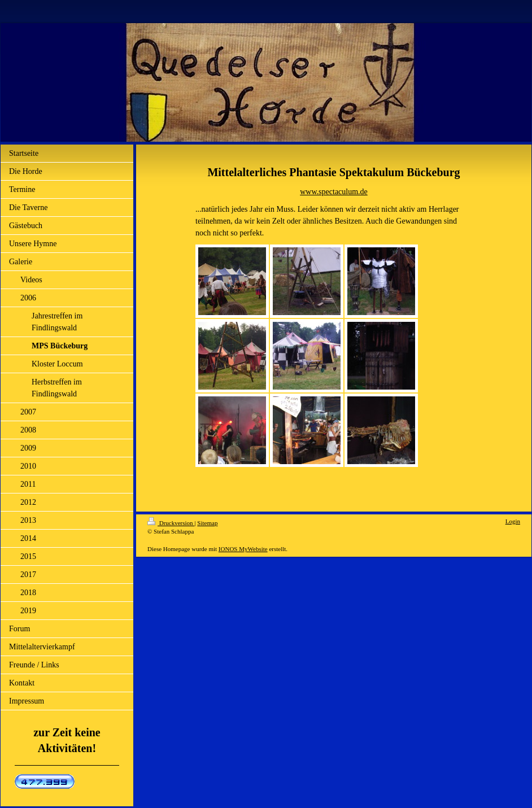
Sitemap (207, 523)
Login (513, 521)
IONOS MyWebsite (243, 549)
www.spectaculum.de (334, 192)
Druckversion (171, 523)
